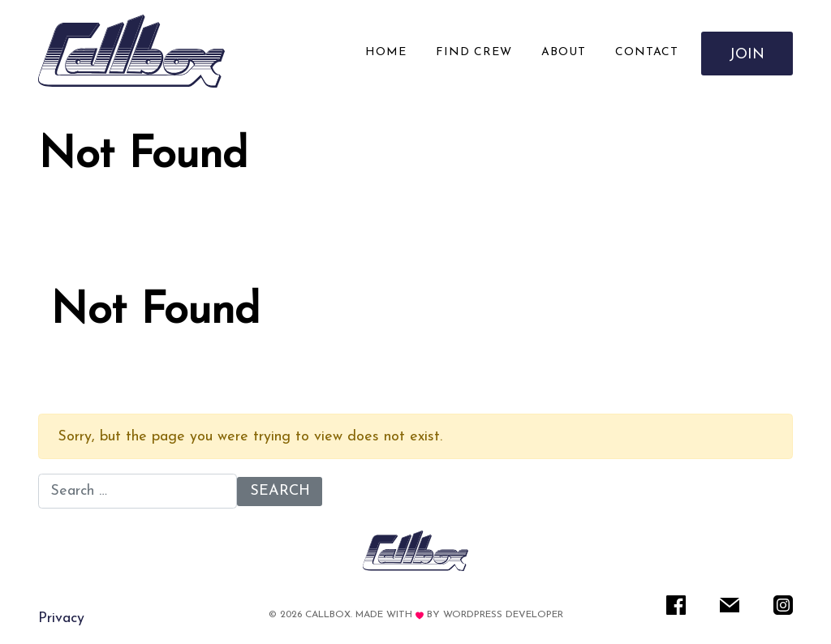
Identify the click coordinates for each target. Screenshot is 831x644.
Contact (647, 52)
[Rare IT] (131, 51)
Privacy (61, 618)
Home (386, 52)
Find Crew (474, 52)
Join (747, 55)
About (564, 52)
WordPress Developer (503, 615)
